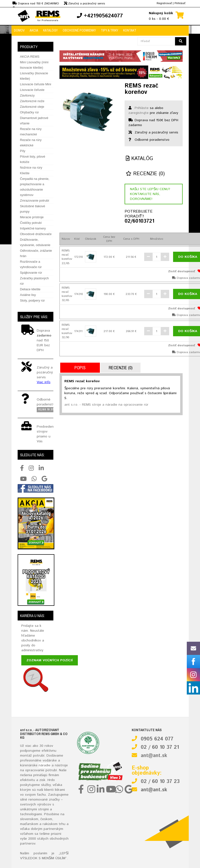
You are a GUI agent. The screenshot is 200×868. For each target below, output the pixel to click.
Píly (23, 151)
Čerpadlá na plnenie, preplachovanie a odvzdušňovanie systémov (35, 187)
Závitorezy (27, 95)
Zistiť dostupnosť (182, 271)
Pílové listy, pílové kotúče (33, 159)
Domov (19, 30)
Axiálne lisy (28, 295)
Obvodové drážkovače (36, 234)
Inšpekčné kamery (33, 228)
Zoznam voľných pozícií (50, 660)
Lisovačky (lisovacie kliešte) (34, 76)
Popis (80, 368)
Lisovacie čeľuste (32, 90)
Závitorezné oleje (32, 107)
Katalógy (50, 30)
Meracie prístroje (32, 217)
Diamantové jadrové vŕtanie (34, 121)
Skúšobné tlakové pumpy (33, 209)
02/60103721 (137, 221)
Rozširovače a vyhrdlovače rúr (31, 264)
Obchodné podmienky (79, 30)
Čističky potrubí (31, 223)
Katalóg (139, 159)
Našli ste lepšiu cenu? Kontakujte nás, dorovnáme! (150, 194)
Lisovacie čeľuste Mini (36, 84)
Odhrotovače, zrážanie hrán (36, 253)
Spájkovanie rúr (31, 273)
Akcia (34, 30)
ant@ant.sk (154, 756)
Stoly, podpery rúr (33, 300)
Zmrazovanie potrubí (35, 201)
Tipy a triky (110, 30)
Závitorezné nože (32, 101)
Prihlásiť (180, 3)
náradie (45, 765)
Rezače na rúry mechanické (31, 132)
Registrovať (164, 3)
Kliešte (25, 173)
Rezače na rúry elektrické (31, 143)
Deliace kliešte (30, 289)
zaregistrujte (139, 113)
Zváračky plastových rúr (35, 281)
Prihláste (142, 108)
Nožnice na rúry (31, 168)
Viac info (44, 382)
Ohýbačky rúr (29, 112)
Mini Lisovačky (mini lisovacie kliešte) (34, 65)
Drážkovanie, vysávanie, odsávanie (35, 242)
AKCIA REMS (30, 57)
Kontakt (130, 30)
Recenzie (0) (145, 174)
